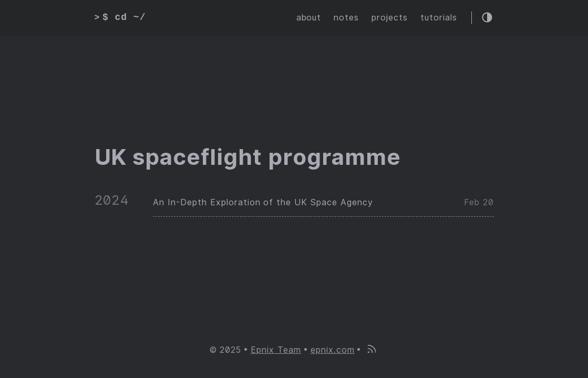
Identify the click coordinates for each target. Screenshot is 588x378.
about (309, 18)
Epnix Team (276, 350)
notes (346, 18)
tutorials (439, 18)
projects (390, 18)
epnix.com (333, 350)
